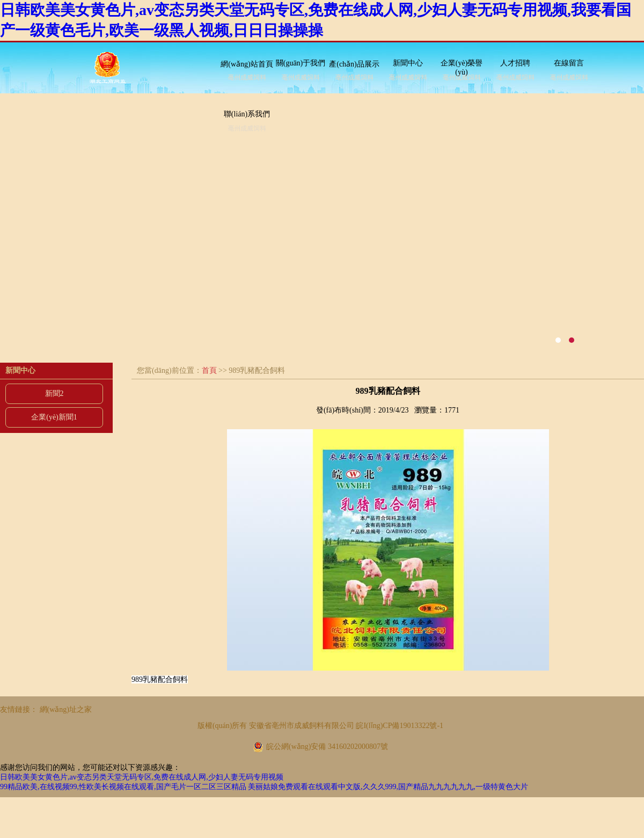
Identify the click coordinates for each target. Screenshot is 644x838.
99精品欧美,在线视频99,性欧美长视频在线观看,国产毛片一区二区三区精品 (123, 787)
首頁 (209, 370)
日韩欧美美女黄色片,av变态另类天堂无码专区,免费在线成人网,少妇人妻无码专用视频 (142, 777)
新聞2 (54, 394)
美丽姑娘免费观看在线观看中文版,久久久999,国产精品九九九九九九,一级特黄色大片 (388, 787)
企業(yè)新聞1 (54, 417)
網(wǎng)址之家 (66, 710)
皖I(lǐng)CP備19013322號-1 (400, 726)
